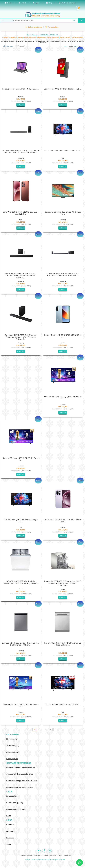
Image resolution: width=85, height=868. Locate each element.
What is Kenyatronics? (68, 3)
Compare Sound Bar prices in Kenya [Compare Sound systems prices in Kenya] (20, 787)
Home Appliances (30, 38)
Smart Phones (42, 38)
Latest (36, 3)
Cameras (6, 38)
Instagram (10, 838)
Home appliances (13, 752)
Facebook (10, 831)
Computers (13, 38)
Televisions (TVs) (13, 746)
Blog (49, 3)
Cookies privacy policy (15, 803)
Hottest (22, 3)
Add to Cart (21, 105)
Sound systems (12, 759)
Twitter (9, 844)
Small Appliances (53, 38)
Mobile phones (12, 739)
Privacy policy (12, 796)
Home (8, 3)
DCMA (9, 816)
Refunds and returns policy (16, 809)
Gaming (21, 38)
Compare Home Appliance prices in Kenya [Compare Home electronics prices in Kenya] (22, 781)
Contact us (10, 825)
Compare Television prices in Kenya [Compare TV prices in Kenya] (19, 774)
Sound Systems (65, 38)
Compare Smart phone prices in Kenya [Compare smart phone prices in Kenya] (21, 767)
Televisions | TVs (77, 38)
